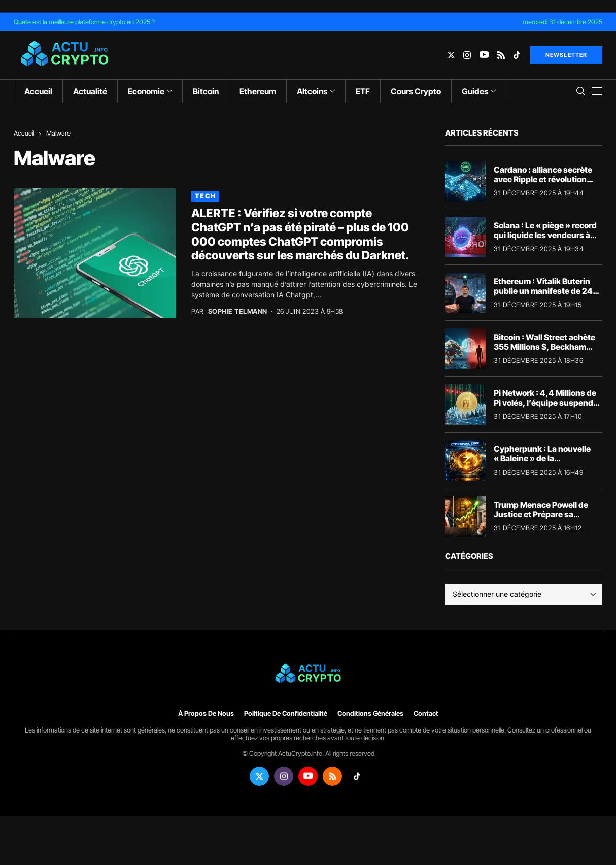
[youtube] (484, 55)
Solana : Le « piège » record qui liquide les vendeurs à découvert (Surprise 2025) (545, 235)
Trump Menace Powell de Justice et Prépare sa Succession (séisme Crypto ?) (546, 519)
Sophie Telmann (238, 311)
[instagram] (467, 55)
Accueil (24, 133)
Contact (426, 713)
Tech (205, 196)
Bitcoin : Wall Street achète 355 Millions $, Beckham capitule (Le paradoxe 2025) (547, 347)
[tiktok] (517, 55)
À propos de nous (206, 713)
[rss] (501, 55)
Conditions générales (370, 713)
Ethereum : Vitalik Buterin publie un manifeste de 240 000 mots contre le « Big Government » (546, 296)
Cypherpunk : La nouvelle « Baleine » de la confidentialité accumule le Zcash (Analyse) (545, 463)
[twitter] (451, 55)
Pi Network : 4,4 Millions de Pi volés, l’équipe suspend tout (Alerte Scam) (545, 403)
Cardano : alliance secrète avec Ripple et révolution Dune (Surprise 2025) (543, 179)
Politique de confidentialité (286, 713)
